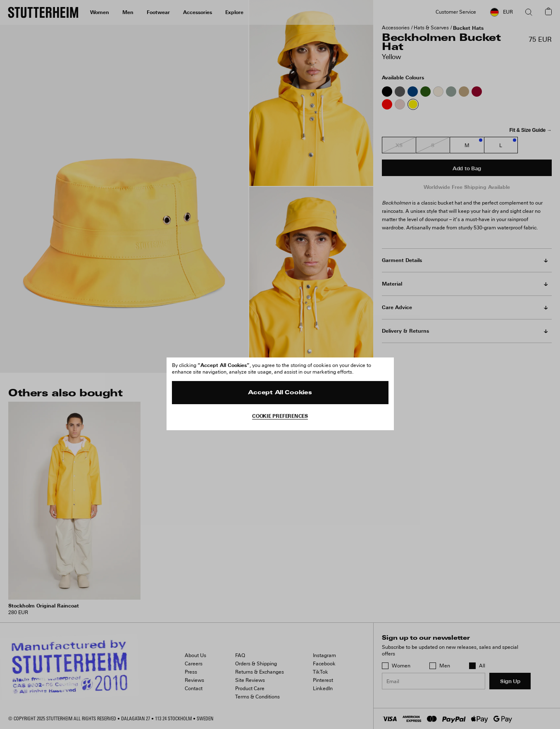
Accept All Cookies (280, 393)
